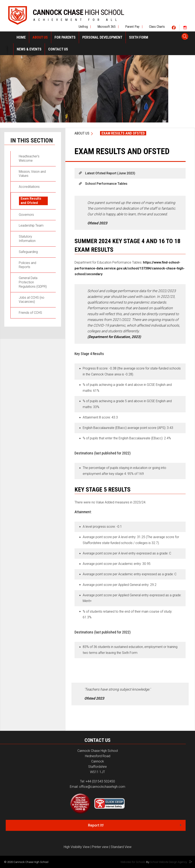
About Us (82, 133)
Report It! (96, 825)
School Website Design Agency (168, 862)
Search (185, 37)
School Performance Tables (106, 184)
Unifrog (83, 27)
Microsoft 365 (106, 27)
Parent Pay (132, 27)
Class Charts (157, 27)
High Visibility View (77, 847)
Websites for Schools (133, 862)
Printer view (100, 847)
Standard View (121, 847)
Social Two (185, 27)
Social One (174, 27)
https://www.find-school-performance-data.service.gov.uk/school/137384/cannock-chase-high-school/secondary (130, 268)
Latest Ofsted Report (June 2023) (110, 173)
